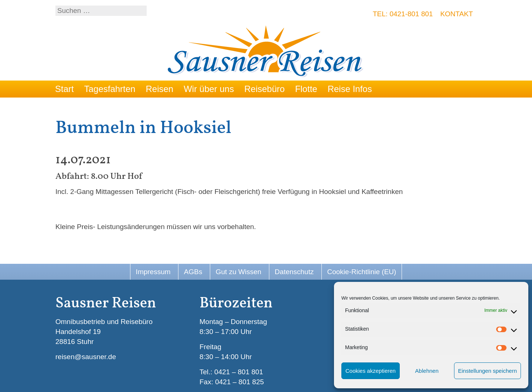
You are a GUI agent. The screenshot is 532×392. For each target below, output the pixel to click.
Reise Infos (350, 89)
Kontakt (457, 14)
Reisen (159, 89)
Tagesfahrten (110, 89)
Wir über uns (209, 89)
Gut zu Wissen (239, 272)
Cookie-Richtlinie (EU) (362, 272)
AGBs (193, 272)
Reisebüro (264, 89)
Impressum (153, 272)
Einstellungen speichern (487, 371)
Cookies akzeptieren (371, 371)
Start (64, 89)
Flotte (306, 89)
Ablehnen (427, 371)
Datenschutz (294, 272)
